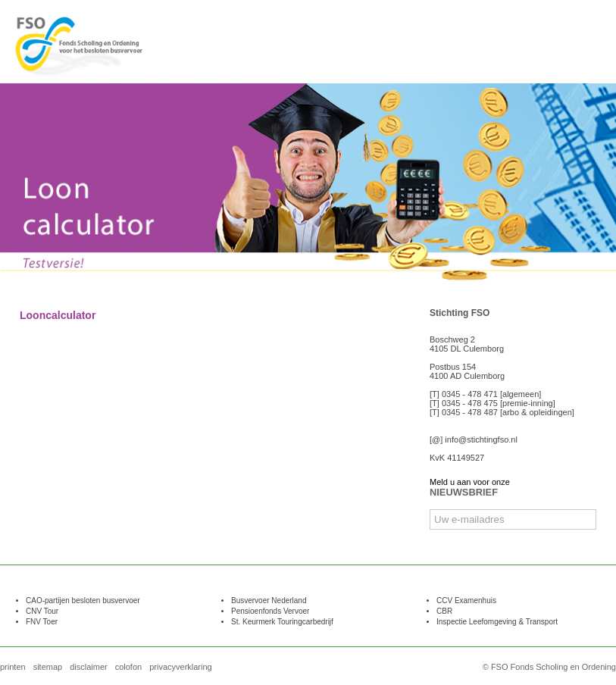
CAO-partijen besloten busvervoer (83, 601)
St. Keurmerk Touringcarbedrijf (282, 622)
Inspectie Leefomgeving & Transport (497, 622)
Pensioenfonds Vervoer (270, 611)
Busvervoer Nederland (269, 601)
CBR (444, 611)
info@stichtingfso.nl (481, 439)
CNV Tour (42, 611)
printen (13, 667)
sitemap (48, 667)
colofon (128, 667)
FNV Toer (42, 622)
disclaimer (89, 667)
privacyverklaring (181, 667)
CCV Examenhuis (466, 601)
